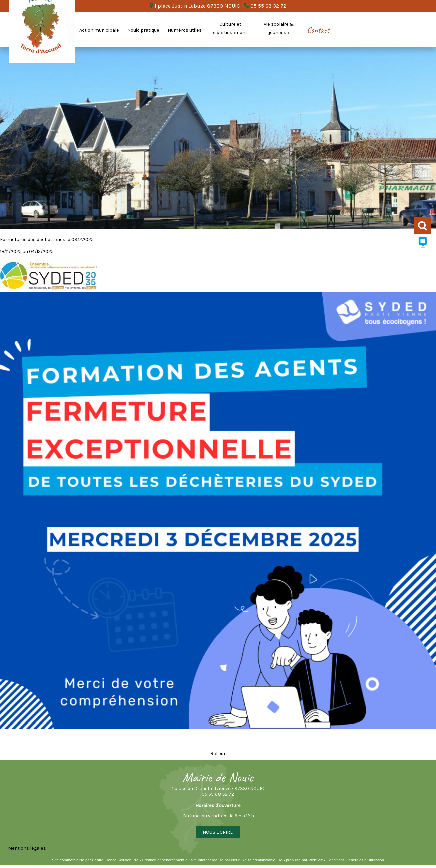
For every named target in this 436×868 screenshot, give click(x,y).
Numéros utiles (185, 30)
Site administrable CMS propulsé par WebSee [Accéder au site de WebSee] (284, 860)
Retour (218, 753)
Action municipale (99, 30)
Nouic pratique (143, 30)
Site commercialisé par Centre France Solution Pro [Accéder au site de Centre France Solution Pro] (95, 860)
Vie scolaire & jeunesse (279, 28)
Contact (318, 30)
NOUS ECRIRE (218, 832)
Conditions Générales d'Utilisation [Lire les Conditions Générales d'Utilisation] (355, 860)
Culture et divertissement (230, 28)
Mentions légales (27, 848)
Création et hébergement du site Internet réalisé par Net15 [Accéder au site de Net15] (192, 860)
